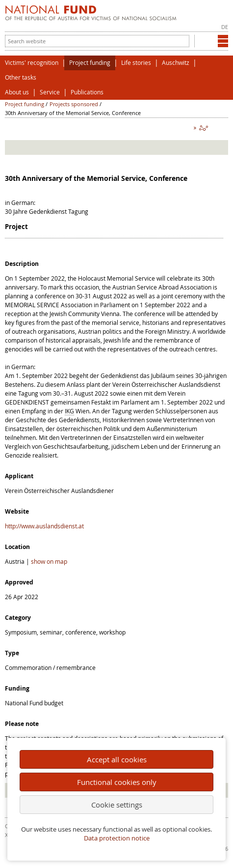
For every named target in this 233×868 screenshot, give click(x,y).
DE (225, 27)
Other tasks (21, 77)
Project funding (90, 63)
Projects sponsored (74, 104)
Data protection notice (117, 838)
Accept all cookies (117, 759)
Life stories (136, 63)
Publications (87, 92)
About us (17, 92)
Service (50, 92)
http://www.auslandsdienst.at (44, 526)
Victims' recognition (32, 63)
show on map (49, 561)
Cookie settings (117, 805)
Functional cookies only (117, 782)
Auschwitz (176, 63)
